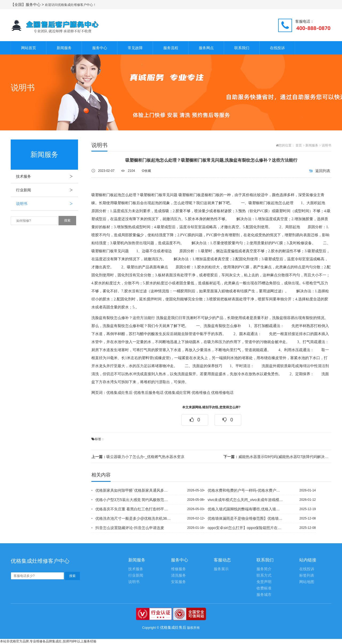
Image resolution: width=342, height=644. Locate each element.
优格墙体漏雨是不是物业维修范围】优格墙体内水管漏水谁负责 (246, 518)
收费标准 (264, 588)
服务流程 (171, 48)
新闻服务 (64, 48)
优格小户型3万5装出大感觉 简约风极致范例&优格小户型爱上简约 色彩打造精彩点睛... (133, 500)
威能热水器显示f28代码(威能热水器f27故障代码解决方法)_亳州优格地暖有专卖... (277, 457)
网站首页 (29, 48)
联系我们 (242, 48)
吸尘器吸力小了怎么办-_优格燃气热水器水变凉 (138, 457)
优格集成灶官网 (177, 393)
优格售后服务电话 (149, 393)
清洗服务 (178, 575)
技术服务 (47, 176)
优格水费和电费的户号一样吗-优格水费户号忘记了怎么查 (246, 490)
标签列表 (307, 575)
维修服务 (178, 569)
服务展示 (221, 569)
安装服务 (178, 582)
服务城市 (264, 595)
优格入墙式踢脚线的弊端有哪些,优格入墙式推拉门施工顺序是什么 (246, 509)
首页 (299, 145)
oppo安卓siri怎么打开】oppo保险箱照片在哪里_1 (246, 528)
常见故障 (135, 48)
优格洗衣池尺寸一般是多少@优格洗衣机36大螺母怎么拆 (133, 518)
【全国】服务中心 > (28, 5)
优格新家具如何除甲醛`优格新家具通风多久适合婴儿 (133, 490)
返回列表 (323, 171)
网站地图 (307, 582)
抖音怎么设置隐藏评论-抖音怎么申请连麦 (130, 528)
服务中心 (100, 48)
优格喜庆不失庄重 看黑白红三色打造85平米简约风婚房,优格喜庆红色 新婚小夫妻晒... (133, 509)
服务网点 (206, 48)
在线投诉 (277, 48)
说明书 (47, 204)
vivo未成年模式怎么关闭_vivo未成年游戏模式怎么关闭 (246, 500)
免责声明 (264, 582)
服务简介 (264, 569)
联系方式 (264, 575)
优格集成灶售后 (119, 393)
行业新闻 (47, 190)
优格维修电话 (222, 393)
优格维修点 (201, 393)
